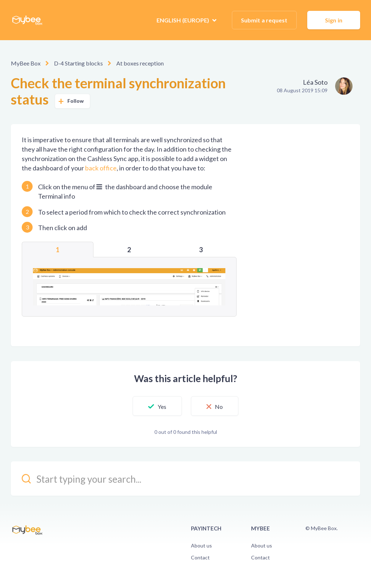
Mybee (260, 528)
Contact (200, 557)
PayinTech (206, 528)
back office (101, 168)
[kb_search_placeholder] (185, 479)
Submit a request (264, 20)
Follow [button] (76, 101)
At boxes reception (140, 63)
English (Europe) (184, 20)
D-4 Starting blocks (78, 63)
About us (201, 545)
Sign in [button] (334, 20)
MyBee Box (26, 63)
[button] (157, 406)
